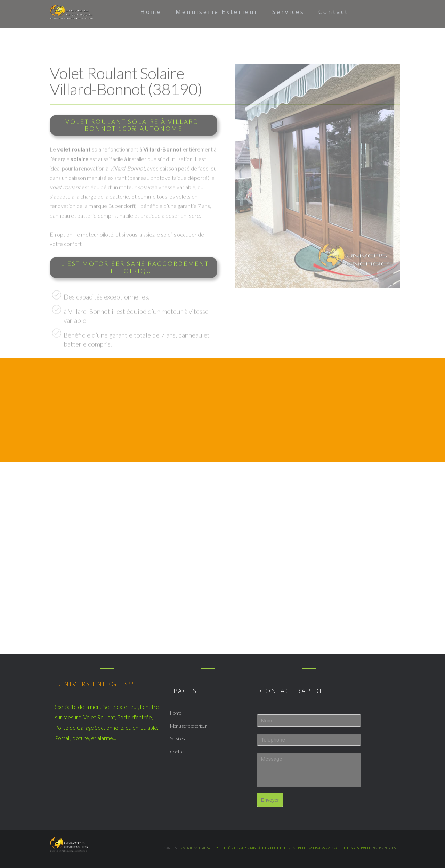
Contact (177, 751)
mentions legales (195, 848)
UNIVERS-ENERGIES (383, 848)
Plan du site (172, 848)
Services (177, 739)
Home (176, 713)
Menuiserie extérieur (188, 726)
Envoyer (270, 800)
